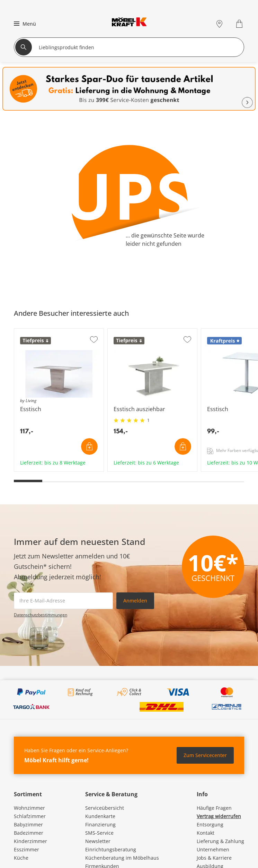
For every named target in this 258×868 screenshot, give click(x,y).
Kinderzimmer (30, 841)
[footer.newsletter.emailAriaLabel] (63, 601)
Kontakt (206, 833)
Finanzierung (100, 824)
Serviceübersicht (105, 808)
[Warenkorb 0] (240, 24)
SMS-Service (99, 833)
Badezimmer (29, 833)
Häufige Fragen (214, 808)
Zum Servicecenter (205, 755)
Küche (21, 858)
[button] (24, 24)
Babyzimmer (28, 824)
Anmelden (135, 601)
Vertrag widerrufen (219, 816)
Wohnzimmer (29, 808)
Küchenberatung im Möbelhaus (122, 858)
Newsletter (98, 841)
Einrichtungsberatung (111, 849)
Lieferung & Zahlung (220, 841)
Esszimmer (26, 849)
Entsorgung (210, 824)
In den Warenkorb (89, 446)
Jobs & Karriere (214, 858)
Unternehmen (213, 849)
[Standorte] (219, 24)
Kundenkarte (100, 816)
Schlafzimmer (30, 816)
